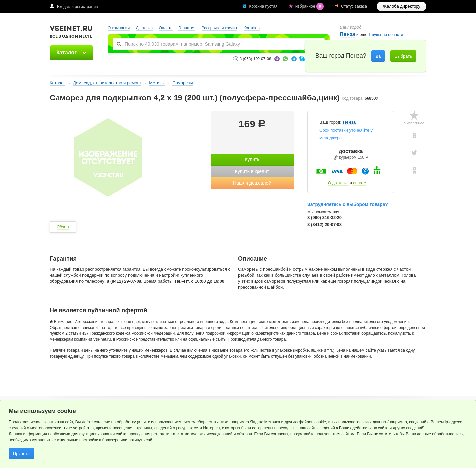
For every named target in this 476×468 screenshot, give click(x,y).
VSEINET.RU (71, 33)
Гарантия (187, 28)
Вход (61, 7)
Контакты (252, 28)
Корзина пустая (264, 6)
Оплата (165, 28)
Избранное (310, 6)
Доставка (144, 28)
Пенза (348, 34)
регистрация (86, 7)
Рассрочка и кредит (220, 28)
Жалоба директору (402, 6)
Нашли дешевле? (252, 183)
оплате (359, 183)
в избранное (414, 123)
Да (378, 56)
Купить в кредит (252, 171)
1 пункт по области (386, 35)
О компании (119, 28)
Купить (252, 159)
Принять (21, 454)
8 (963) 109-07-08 (256, 59)
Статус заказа (354, 6)
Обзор (63, 227)
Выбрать (403, 56)
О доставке (338, 183)
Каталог (66, 52)
